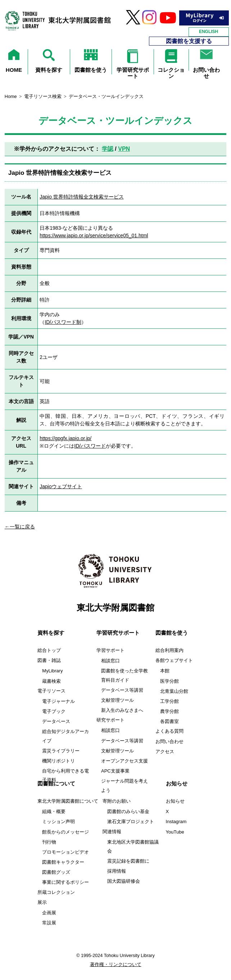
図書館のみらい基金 (128, 811)
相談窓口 (110, 661)
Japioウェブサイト (61, 486)
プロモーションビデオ (65, 852)
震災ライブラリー (61, 751)
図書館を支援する (189, 41)
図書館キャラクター (63, 862)
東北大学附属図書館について (68, 801)
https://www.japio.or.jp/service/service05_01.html (94, 235)
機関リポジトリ (58, 761)
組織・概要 (54, 811)
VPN (124, 149)
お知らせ (175, 801)
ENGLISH (209, 32)
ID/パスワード (90, 446)
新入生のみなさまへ (122, 710)
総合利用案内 (169, 650)
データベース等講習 (122, 690)
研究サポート (110, 720)
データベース (56, 721)
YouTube (175, 832)
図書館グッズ (56, 872)
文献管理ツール (117, 700)
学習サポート (110, 650)
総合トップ (49, 650)
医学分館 (169, 681)
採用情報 (117, 871)
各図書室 (169, 721)
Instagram (176, 822)
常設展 (49, 923)
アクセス (165, 752)
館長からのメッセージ (65, 832)
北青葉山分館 (174, 691)
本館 (165, 671)
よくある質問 (169, 731)
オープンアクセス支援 (124, 761)
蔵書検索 (51, 681)
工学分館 (169, 701)
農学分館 (169, 711)
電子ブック (54, 711)
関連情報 (112, 832)
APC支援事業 (115, 771)
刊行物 (49, 842)
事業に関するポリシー (65, 882)
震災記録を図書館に (128, 861)
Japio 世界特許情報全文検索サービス (81, 197)
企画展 (49, 913)
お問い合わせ (169, 742)
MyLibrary (52, 671)
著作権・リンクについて (116, 965)
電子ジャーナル (58, 701)
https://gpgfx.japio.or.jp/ (65, 438)
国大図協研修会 (124, 881)
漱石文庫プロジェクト (131, 822)
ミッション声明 (58, 822)
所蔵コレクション (56, 892)
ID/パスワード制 (63, 322)
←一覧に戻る (20, 527)
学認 (108, 149)
